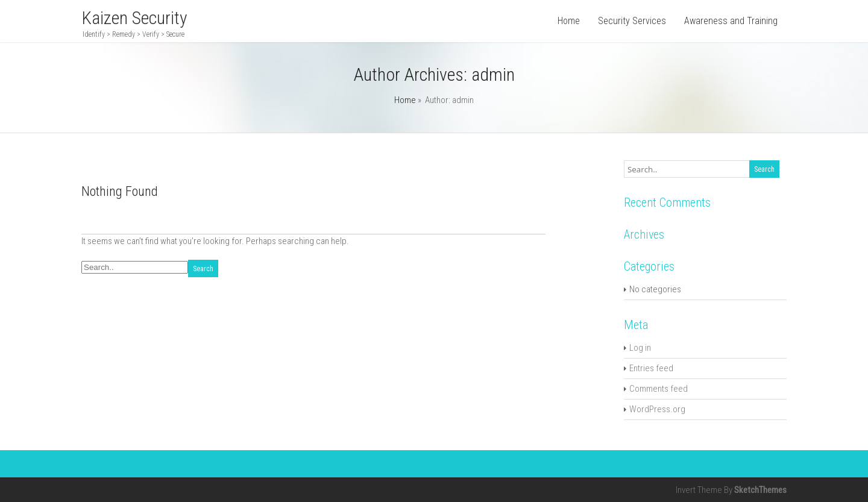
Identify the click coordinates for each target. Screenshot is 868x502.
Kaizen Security (134, 18)
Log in (640, 348)
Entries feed (651, 368)
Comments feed (659, 389)
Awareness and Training (731, 21)
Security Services (632, 21)
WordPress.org (657, 409)
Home (569, 21)
